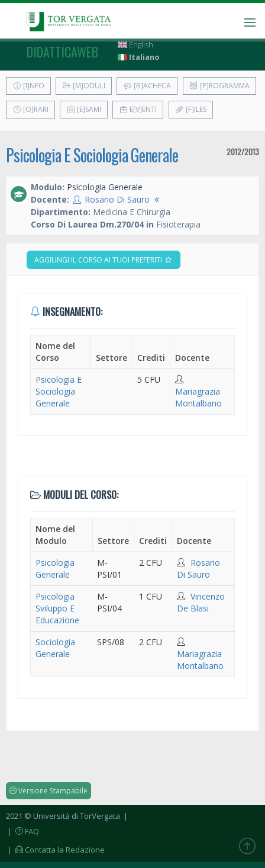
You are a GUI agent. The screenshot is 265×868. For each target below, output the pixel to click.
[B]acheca (147, 86)
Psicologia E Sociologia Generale (92, 155)
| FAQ (22, 831)
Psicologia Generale (55, 568)
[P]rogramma (219, 86)
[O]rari (30, 109)
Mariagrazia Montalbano (198, 397)
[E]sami (84, 109)
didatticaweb (62, 52)
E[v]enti (138, 109)
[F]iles (191, 109)
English (135, 45)
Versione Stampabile (49, 791)
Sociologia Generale (55, 648)
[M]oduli (84, 86)
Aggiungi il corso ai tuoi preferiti (104, 260)
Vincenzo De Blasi (201, 602)
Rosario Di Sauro (117, 199)
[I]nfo (28, 86)
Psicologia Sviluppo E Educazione (57, 608)
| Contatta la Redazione (55, 850)
